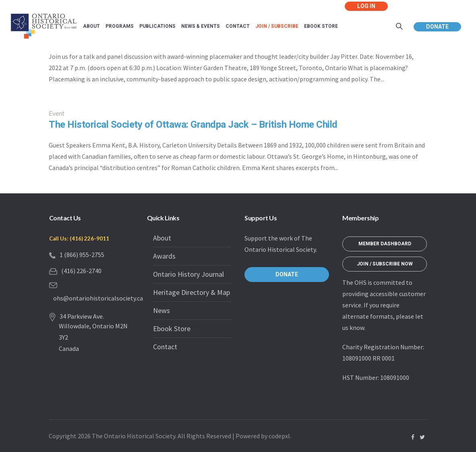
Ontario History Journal (188, 274)
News (161, 310)
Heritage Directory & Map (191, 292)
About (162, 238)
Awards (164, 256)
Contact (165, 347)
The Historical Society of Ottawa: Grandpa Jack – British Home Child (193, 125)
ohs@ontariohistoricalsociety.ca (98, 298)
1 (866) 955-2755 (82, 255)
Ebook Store (172, 329)
